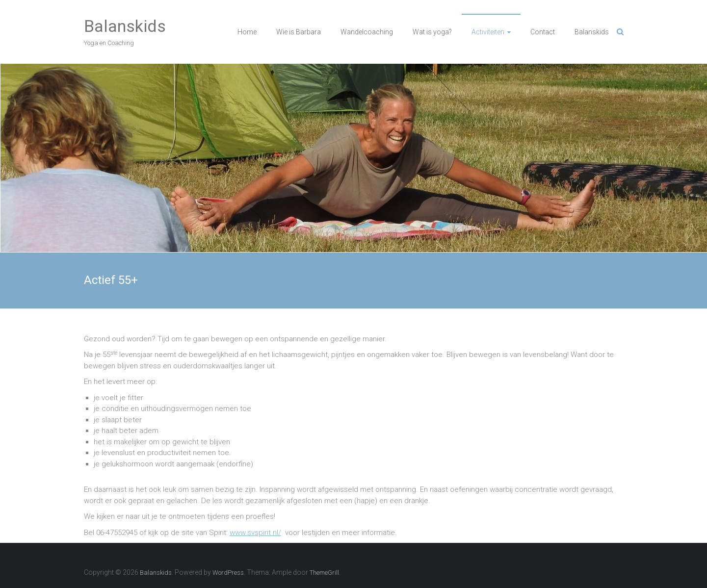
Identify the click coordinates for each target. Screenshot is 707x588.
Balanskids (125, 26)
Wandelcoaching (367, 32)
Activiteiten (488, 32)
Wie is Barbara (299, 32)
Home (247, 32)
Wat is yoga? (432, 32)
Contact (543, 32)
